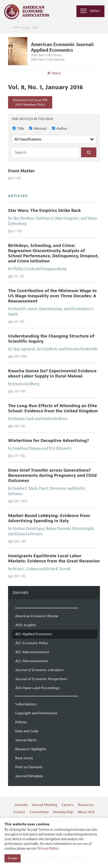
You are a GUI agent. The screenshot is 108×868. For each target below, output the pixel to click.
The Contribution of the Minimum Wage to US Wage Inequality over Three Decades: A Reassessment (52, 296)
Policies (21, 722)
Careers (67, 805)
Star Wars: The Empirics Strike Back (44, 211)
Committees (39, 812)
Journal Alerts (26, 740)
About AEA (86, 812)
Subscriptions (26, 704)
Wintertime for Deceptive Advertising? (49, 441)
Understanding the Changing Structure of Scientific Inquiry (51, 339)
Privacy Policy (48, 849)
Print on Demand (29, 767)
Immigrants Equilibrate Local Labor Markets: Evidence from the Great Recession (54, 558)
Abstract (38, 129)
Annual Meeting (45, 805)
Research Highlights (31, 749)
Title (18, 129)
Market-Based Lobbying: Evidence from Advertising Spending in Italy (49, 518)
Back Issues (24, 758)
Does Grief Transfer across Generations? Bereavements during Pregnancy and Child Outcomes (52, 475)
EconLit (19, 812)
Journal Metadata (29, 776)
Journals (20, 593)
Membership (63, 812)
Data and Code (27, 731)
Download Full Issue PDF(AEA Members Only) (30, 102)
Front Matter (21, 171)
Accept (13, 858)
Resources (86, 805)
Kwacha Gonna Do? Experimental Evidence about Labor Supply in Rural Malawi (52, 374)
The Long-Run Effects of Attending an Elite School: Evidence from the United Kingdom (53, 408)
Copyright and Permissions (36, 713)
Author (60, 129)
